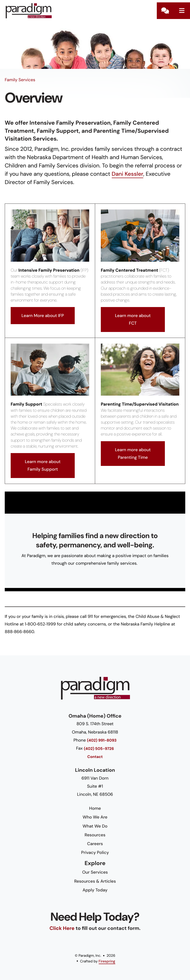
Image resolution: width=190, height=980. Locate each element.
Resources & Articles (95, 881)
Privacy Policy (95, 852)
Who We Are (95, 817)
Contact (165, 11)
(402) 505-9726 (99, 749)
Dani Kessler (127, 174)
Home (95, 808)
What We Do (95, 826)
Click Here (62, 928)
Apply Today (95, 890)
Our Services (95, 872)
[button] (182, 11)
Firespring (107, 961)
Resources (95, 835)
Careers (95, 844)
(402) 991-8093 (102, 741)
